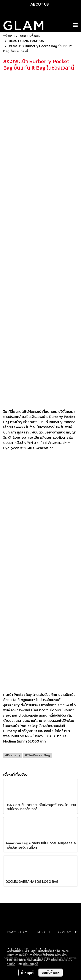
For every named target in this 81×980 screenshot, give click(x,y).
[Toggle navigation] (75, 25)
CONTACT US (68, 932)
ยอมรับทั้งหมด (51, 972)
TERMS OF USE (42, 932)
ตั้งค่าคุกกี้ (27, 972)
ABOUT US (40, 4)
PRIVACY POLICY (15, 932)
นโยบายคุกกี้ (30, 964)
